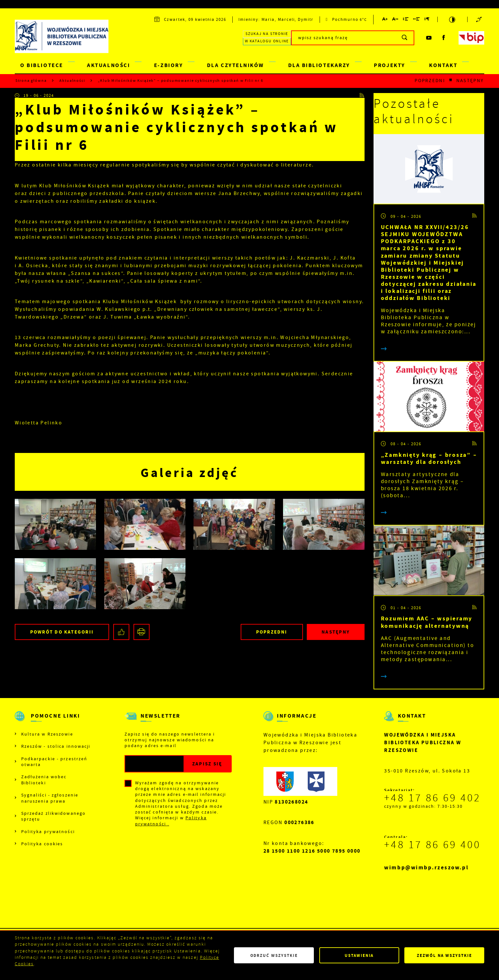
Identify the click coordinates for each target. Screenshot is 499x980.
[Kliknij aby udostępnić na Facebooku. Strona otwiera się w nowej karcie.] (121, 632)
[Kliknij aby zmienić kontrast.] (452, 19)
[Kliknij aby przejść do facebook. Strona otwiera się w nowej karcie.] (444, 38)
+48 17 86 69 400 (432, 845)
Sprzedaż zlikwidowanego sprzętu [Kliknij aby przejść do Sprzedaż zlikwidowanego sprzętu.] (54, 816)
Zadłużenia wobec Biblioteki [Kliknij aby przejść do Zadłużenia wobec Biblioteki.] (44, 780)
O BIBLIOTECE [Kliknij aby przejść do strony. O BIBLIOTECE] (42, 65)
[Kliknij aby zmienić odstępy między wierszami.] (406, 20)
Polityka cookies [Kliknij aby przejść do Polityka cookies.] (42, 844)
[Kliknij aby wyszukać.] (405, 38)
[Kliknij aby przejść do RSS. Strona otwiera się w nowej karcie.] (362, 95)
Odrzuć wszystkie (274, 955)
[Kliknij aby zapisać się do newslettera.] (207, 764)
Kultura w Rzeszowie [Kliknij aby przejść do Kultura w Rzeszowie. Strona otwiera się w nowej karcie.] (47, 734)
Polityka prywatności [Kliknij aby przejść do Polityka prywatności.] (48, 831)
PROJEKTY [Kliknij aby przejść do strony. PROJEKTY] (389, 65)
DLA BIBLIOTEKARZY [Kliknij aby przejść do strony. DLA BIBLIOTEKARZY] (319, 65)
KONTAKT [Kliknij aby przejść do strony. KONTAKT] (443, 65)
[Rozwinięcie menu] (54, 721)
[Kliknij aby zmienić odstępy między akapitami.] (427, 20)
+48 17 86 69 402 (432, 798)
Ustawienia (359, 955)
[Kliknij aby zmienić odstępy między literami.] (396, 20)
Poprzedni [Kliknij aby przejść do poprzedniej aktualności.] (430, 81)
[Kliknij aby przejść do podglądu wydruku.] (142, 632)
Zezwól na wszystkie (444, 955)
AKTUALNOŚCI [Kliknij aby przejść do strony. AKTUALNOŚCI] (108, 65)
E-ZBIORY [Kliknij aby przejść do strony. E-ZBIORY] (168, 65)
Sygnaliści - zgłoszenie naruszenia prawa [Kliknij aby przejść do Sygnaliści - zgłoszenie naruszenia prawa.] (50, 798)
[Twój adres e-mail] (154, 764)
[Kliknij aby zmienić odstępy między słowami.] (417, 20)
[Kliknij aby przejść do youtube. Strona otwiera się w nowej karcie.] (429, 38)
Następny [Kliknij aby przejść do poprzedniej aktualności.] (470, 81)
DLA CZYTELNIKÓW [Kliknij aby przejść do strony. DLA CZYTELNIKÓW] (236, 65)
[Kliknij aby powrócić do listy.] (451, 81)
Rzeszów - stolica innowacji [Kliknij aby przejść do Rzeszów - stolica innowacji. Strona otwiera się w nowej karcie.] (56, 746)
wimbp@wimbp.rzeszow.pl (426, 868)
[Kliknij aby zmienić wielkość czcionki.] (385, 20)
